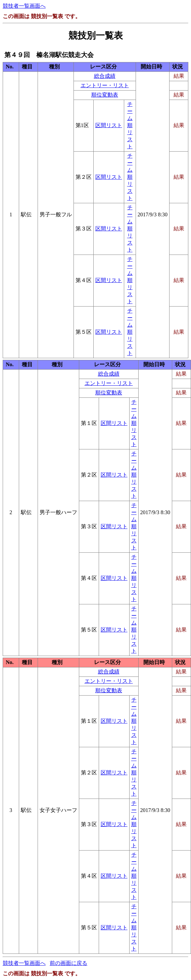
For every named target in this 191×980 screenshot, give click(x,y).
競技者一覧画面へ (24, 6)
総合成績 (105, 76)
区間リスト (109, 125)
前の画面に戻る (68, 963)
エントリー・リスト (105, 85)
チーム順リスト (130, 125)
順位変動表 (105, 95)
